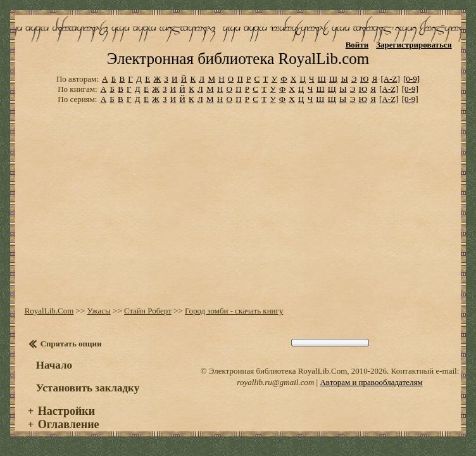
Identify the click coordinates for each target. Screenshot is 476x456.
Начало (54, 365)
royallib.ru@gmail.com (275, 382)
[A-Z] (390, 79)
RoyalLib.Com (49, 311)
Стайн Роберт (148, 311)
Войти (357, 45)
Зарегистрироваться (414, 45)
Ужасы (98, 311)
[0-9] (411, 79)
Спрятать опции (71, 344)
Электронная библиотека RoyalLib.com (238, 59)
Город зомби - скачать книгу (234, 311)
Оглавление (69, 424)
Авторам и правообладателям (371, 382)
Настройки (66, 411)
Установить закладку (88, 388)
